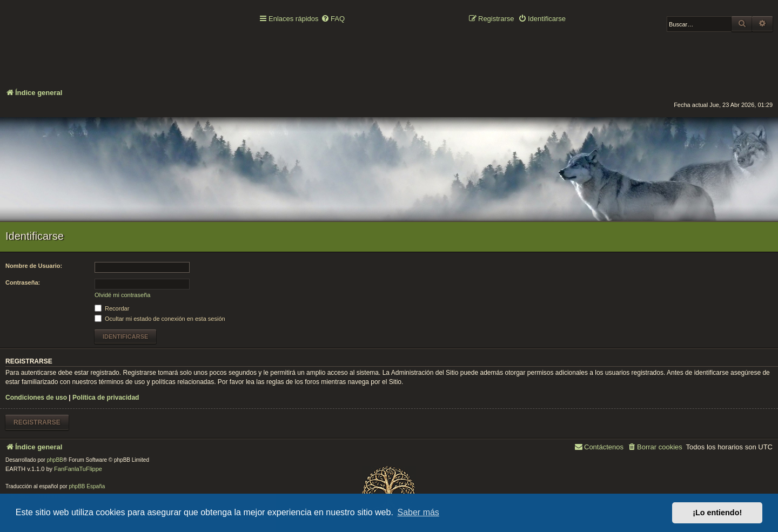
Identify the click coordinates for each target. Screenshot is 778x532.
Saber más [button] (418, 512)
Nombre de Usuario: (34, 266)
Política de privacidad (106, 398)
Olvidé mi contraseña (122, 295)
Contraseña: (23, 282)
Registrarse (37, 422)
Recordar (112, 308)
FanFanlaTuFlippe (78, 469)
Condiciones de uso (36, 398)
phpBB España (87, 486)
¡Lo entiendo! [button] (717, 513)
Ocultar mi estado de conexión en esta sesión (160, 319)
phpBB (55, 460)
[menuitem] (333, 19)
